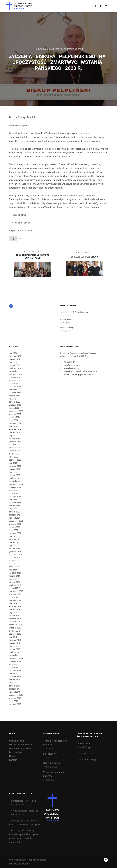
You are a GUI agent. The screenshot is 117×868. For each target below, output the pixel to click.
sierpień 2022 (15, 490)
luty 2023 (13, 472)
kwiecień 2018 (15, 640)
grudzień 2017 (15, 652)
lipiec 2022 (14, 494)
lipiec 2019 (14, 597)
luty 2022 (13, 509)
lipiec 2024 (14, 420)
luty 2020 (13, 579)
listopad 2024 (15, 408)
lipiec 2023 (14, 457)
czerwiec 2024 (15, 423)
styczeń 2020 (15, 582)
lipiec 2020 (14, 564)
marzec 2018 (14, 643)
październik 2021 (16, 521)
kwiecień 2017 (15, 677)
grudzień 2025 (15, 368)
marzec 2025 (14, 396)
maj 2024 (13, 426)
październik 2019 (16, 591)
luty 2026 (13, 362)
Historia (13, 756)
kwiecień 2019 (15, 607)
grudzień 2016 (15, 689)
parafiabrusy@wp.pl (70, 365)
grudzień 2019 (15, 585)
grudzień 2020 (15, 552)
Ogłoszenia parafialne (20, 748)
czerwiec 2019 (15, 600)
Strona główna (17, 741)
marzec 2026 (14, 359)
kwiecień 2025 (15, 393)
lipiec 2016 (14, 701)
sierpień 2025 (15, 381)
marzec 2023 (14, 469)
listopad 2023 (15, 445)
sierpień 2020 (15, 561)
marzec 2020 (14, 576)
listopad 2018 (15, 622)
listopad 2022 (15, 481)
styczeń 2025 (15, 402)
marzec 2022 (14, 506)
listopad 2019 (15, 588)
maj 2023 (13, 463)
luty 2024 (13, 436)
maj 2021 (13, 536)
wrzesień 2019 (15, 594)
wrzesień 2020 (15, 558)
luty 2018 (13, 646)
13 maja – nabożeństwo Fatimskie (74, 312)
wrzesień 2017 (15, 661)
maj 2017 (13, 674)
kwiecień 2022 (15, 503)
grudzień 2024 (15, 405)
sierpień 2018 (15, 631)
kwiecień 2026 (15, 356)
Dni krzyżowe (66, 320)
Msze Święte (16, 752)
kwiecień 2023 (15, 466)
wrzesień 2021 (15, 524)
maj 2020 (13, 570)
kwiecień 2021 (15, 539)
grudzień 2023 (15, 442)
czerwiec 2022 (15, 497)
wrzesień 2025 (15, 378)
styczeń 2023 (15, 475)
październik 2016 (16, 695)
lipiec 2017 (14, 668)
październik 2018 (16, 625)
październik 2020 (16, 555)
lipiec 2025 (14, 384)
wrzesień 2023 (15, 451)
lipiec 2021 (14, 530)
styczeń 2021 (15, 548)
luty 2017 (13, 683)
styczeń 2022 (15, 512)
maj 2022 (13, 500)
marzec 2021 (14, 542)
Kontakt (13, 760)
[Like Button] (13, 238)
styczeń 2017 (15, 686)
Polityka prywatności (20, 864)
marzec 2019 (14, 610)
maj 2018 (13, 637)
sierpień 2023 (15, 454)
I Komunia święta (67, 327)
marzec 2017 (14, 680)
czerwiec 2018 (15, 634)
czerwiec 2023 (15, 460)
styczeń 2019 (15, 616)
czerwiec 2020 (15, 567)
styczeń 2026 (15, 365)
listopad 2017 (15, 655)
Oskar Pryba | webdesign (34, 860)
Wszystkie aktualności (21, 745)
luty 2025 (13, 399)
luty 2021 (13, 545)
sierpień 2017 (15, 665)
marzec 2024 (14, 432)
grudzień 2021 (15, 515)
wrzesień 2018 (15, 628)
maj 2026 (13, 353)
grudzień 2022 (15, 478)
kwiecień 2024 (15, 429)
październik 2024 (16, 411)
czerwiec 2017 (15, 671)
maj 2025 (13, 390)
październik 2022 (16, 484)
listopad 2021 (15, 518)
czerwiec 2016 (15, 704)
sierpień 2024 (15, 417)
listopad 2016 (15, 692)
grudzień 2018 (15, 619)
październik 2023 (16, 448)
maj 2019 (13, 603)
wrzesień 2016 (15, 698)
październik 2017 (16, 658)
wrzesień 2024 (15, 414)
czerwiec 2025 (15, 387)
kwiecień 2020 (15, 573)
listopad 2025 (15, 371)
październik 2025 (16, 374)
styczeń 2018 (15, 649)
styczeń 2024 (15, 439)
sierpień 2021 (15, 527)
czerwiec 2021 (15, 533)
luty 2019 (13, 613)
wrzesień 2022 (15, 487)
